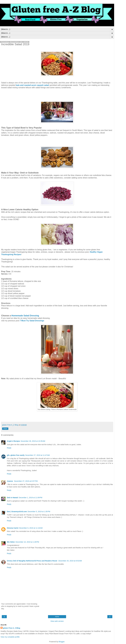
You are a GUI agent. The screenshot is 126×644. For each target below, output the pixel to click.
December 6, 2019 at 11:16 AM (31, 528)
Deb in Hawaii (12, 498)
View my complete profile (10, 637)
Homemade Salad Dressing (25, 316)
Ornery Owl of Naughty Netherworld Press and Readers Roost (32, 561)
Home (57, 617)
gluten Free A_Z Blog (12, 628)
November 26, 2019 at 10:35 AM (33, 441)
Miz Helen (11, 542)
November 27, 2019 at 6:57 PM (26, 481)
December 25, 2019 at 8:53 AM (70, 561)
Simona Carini (13, 528)
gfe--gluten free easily (16, 455)
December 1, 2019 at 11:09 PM (31, 498)
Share (5, 429)
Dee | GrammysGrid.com (17, 512)
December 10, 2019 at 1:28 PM (27, 542)
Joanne (10, 481)
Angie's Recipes (13, 441)
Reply (9, 448)
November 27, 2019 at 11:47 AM (38, 455)
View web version (57, 621)
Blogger (62, 642)
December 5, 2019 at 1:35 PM (39, 512)
